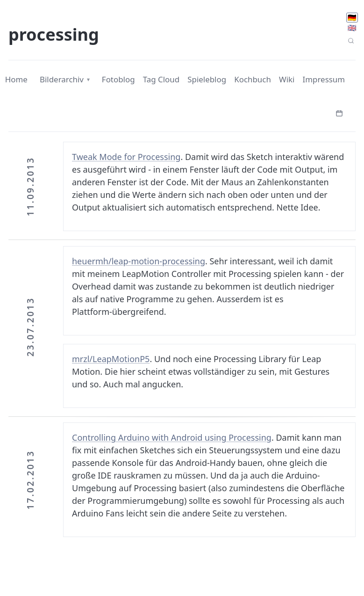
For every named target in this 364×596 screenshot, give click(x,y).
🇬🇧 (352, 28)
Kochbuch (253, 79)
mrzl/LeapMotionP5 (111, 359)
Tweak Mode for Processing (126, 157)
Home (16, 79)
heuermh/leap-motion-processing (139, 261)
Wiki (287, 79)
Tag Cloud (161, 79)
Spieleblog (207, 79)
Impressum (324, 79)
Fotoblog (118, 79)
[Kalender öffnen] (339, 112)
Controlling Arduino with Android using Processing (172, 437)
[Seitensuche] (351, 41)
